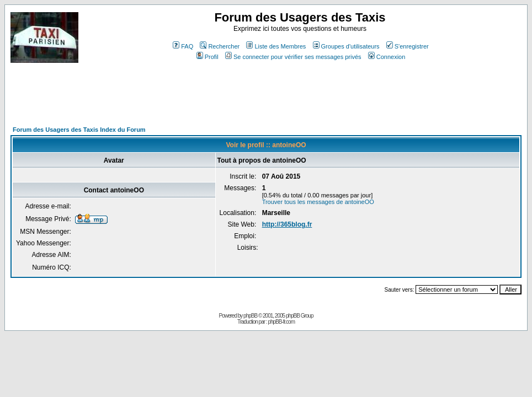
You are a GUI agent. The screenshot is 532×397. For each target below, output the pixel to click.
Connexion (387, 57)
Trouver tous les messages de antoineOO (318, 202)
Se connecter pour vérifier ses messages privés (293, 57)
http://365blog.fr (287, 224)
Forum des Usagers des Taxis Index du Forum (79, 130)
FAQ (183, 46)
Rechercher (220, 46)
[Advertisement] (211, 99)
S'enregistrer (408, 46)
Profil (208, 57)
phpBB (250, 316)
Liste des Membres (276, 46)
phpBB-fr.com (281, 322)
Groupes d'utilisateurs (346, 46)
